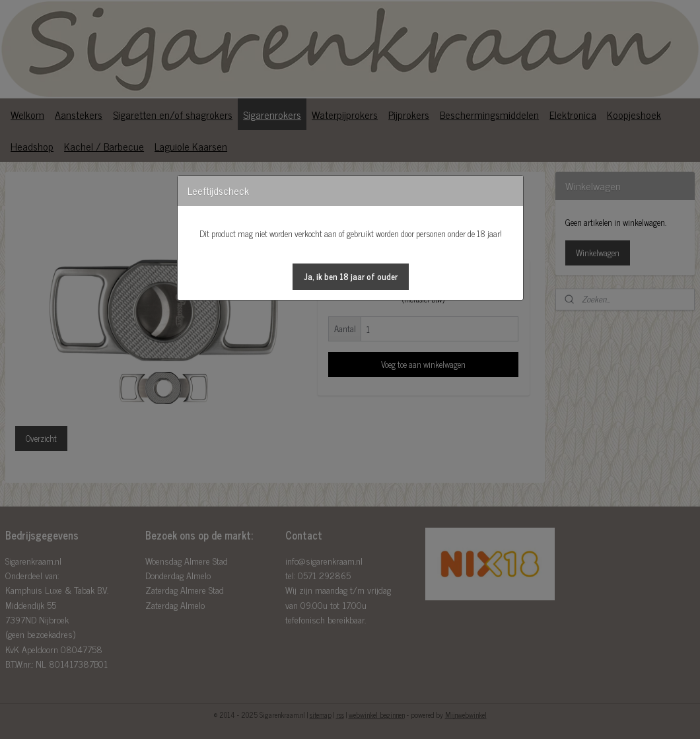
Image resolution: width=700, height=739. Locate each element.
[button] (351, 277)
